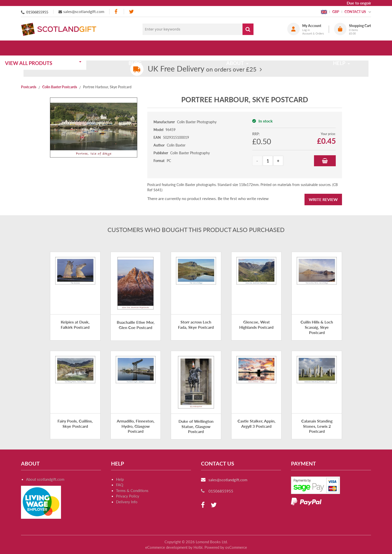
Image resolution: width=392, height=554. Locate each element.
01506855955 (37, 12)
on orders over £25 (202, 69)
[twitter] (131, 12)
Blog (149, 48)
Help (120, 479)
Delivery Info (127, 502)
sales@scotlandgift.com (84, 11)
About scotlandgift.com (45, 479)
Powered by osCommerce (226, 547)
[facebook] (116, 12)
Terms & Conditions (132, 490)
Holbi (198, 547)
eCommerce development (166, 547)
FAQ (120, 485)
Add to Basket (325, 161)
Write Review (323, 199)
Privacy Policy (128, 496)
